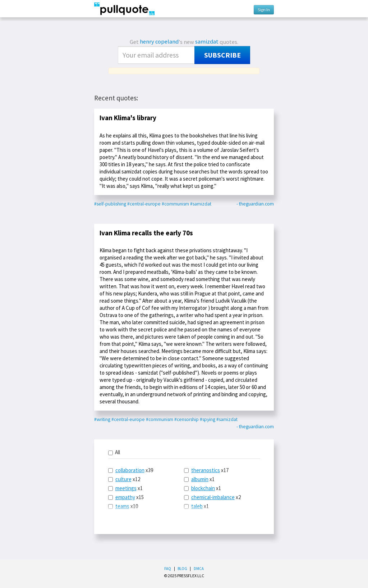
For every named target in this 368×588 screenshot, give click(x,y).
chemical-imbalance (213, 497)
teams (122, 506)
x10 (123, 506)
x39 (131, 470)
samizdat (207, 42)
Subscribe (222, 55)
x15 (126, 497)
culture (123, 479)
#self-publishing (110, 204)
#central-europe (144, 204)
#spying (208, 419)
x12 (124, 479)
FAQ (168, 569)
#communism (175, 204)
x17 (206, 470)
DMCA (199, 569)
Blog (182, 569)
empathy (125, 497)
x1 (125, 488)
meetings (126, 488)
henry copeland (159, 42)
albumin (200, 479)
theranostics (206, 470)
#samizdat (201, 204)
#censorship (187, 419)
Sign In (264, 10)
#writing (102, 419)
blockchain (203, 488)
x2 (212, 497)
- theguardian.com (255, 204)
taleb (197, 506)
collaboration (130, 470)
